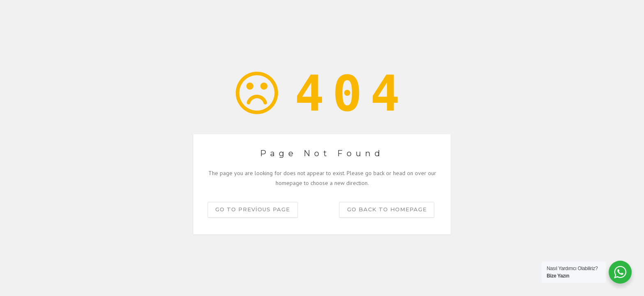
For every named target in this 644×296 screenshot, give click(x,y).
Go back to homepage (387, 209)
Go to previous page (253, 209)
